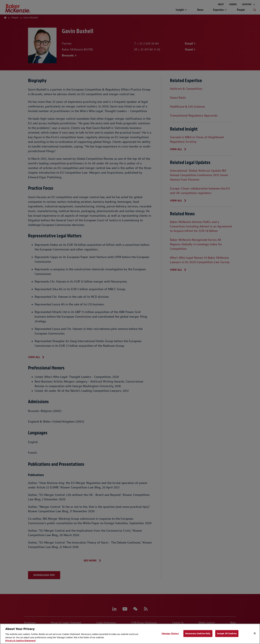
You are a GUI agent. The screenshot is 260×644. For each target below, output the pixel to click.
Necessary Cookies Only (198, 633)
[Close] (255, 633)
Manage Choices (170, 633)
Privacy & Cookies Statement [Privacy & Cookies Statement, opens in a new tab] (20, 641)
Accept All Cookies (227, 633)
